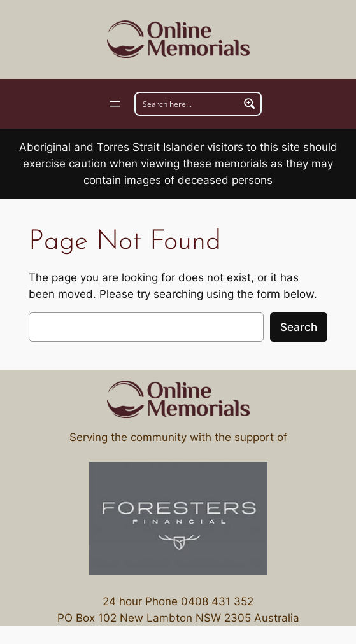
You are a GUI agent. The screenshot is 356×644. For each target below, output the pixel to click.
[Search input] (188, 104)
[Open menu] (115, 104)
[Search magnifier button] (250, 104)
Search (299, 327)
